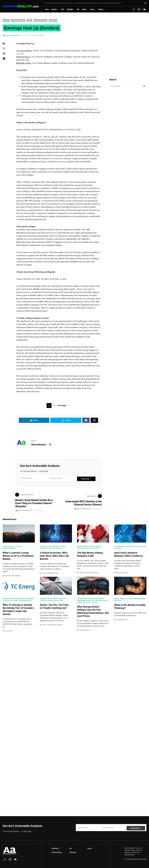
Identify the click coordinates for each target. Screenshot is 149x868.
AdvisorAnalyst (39, 446)
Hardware (43, 600)
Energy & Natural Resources (94, 600)
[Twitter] (134, 9)
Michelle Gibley (24, 64)
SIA (11, 602)
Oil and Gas (81, 549)
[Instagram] (139, 9)
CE (70, 849)
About (89, 849)
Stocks (143, 548)
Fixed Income (81, 602)
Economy (43, 548)
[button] (145, 3)
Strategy (43, 602)
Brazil (6, 20)
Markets (53, 20)
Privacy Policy (57, 852)
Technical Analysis (47, 549)
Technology (51, 602)
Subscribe (85, 479)
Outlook (18, 548)
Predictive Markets (9, 549)
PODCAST (55, 849)
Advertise (73, 852)
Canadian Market (18, 20)
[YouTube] (144, 9)
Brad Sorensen (23, 58)
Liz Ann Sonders (24, 52)
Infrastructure (41, 20)
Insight (5, 548)
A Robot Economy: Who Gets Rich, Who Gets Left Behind (54, 557)
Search (144, 86)
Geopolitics (91, 602)
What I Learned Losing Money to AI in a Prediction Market (18, 557)
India (29, 20)
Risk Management (140, 600)
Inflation (99, 602)
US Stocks (57, 549)
